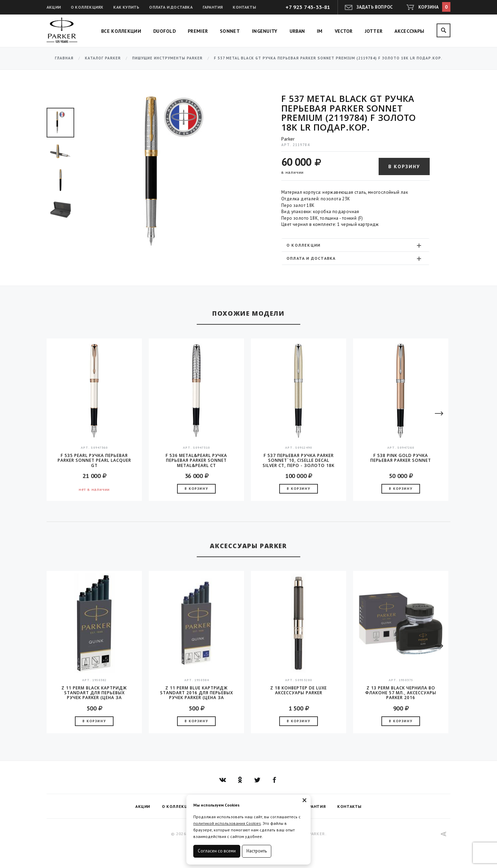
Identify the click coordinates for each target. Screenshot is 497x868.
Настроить (257, 851)
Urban (297, 31)
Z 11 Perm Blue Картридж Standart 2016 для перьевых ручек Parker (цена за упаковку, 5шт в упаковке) (197, 693)
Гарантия (213, 7)
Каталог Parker (103, 58)
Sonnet (230, 31)
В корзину (404, 166)
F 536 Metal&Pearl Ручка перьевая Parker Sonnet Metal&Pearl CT (196, 460)
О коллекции (355, 245)
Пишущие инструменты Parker (167, 58)
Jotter (374, 31)
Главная (64, 58)
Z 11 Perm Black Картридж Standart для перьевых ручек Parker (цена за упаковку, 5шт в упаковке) (94, 693)
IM (320, 31)
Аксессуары (409, 31)
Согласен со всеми (217, 851)
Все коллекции (121, 31)
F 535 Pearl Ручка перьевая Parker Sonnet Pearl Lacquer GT (94, 460)
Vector (344, 31)
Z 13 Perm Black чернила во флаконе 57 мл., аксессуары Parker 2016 (401, 693)
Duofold (164, 31)
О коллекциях (87, 7)
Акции (54, 7)
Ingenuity (265, 31)
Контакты (244, 7)
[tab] (355, 245)
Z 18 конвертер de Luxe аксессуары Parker (299, 691)
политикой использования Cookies (227, 823)
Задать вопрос (375, 7)
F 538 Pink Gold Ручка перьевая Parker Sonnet (401, 458)
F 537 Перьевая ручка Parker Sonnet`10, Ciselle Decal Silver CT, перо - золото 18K (299, 460)
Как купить (126, 7)
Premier (198, 31)
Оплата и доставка (171, 7)
